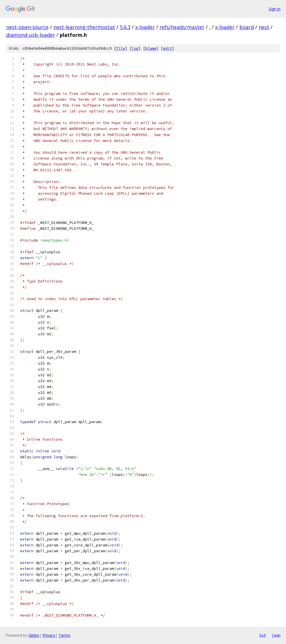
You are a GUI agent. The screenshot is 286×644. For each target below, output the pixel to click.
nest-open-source (27, 27)
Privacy (49, 635)
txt (263, 635)
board (247, 27)
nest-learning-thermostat (84, 27)
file (121, 48)
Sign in (275, 9)
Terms (65, 635)
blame (151, 48)
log (135, 48)
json (276, 635)
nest (264, 27)
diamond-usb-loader (31, 35)
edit (168, 48)
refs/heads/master (182, 27)
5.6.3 (125, 27)
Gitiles (34, 635)
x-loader (145, 27)
